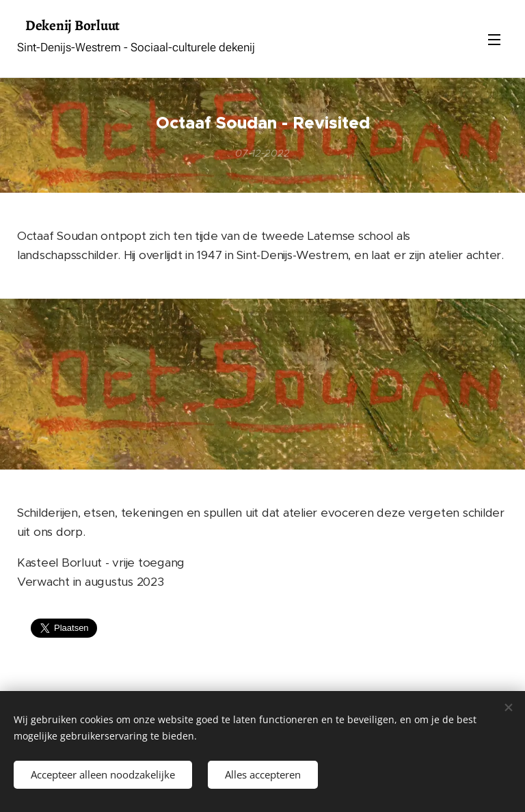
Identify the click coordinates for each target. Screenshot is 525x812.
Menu (494, 40)
